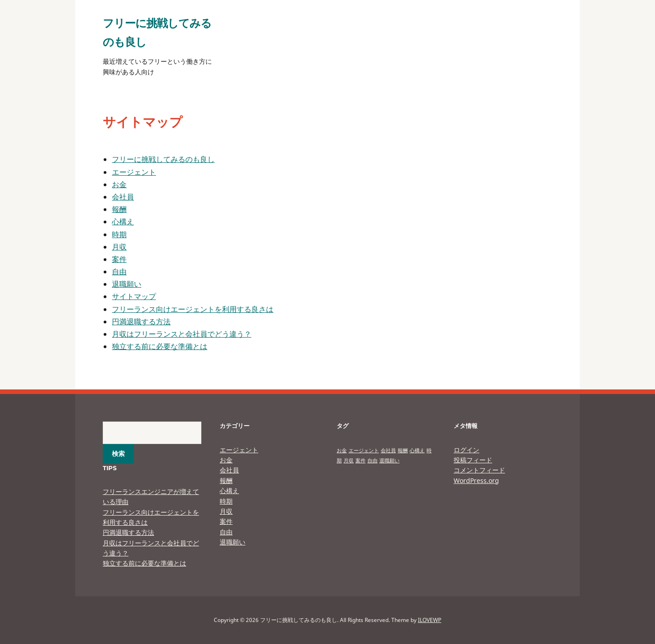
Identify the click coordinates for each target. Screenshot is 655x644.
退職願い (127, 284)
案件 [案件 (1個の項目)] (361, 461)
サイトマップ (134, 296)
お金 (119, 184)
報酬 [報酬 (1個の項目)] (403, 450)
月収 (119, 247)
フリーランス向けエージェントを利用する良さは (193, 309)
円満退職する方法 (141, 322)
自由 (119, 272)
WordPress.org (476, 480)
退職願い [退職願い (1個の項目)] (389, 461)
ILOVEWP (430, 620)
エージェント (134, 172)
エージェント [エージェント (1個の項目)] (364, 450)
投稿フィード (473, 460)
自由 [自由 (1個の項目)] (372, 461)
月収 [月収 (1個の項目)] (349, 461)
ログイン (466, 450)
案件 (119, 259)
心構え (123, 222)
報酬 (119, 209)
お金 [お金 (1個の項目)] (342, 450)
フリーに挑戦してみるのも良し (163, 159)
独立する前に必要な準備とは (160, 346)
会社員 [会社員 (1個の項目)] (388, 450)
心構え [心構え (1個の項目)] (417, 450)
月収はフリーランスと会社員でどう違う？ (182, 334)
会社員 (123, 197)
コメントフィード (479, 470)
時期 (119, 234)
